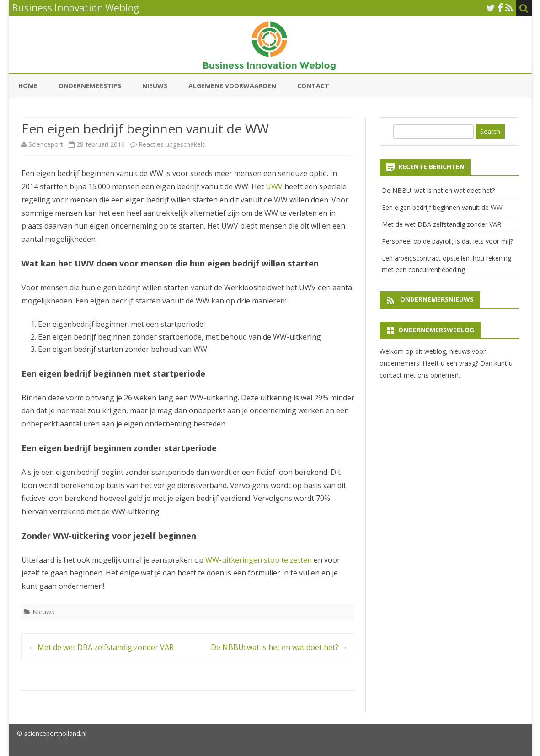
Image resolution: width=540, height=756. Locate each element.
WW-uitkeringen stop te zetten (259, 560)
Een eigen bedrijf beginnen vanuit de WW (442, 207)
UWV (274, 186)
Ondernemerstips (90, 86)
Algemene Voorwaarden (232, 86)
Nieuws (155, 86)
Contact (313, 86)
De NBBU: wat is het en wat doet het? (279, 647)
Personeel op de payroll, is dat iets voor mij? (447, 241)
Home (28, 86)
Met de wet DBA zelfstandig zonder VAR (101, 647)
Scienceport (46, 144)
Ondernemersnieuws (437, 299)
